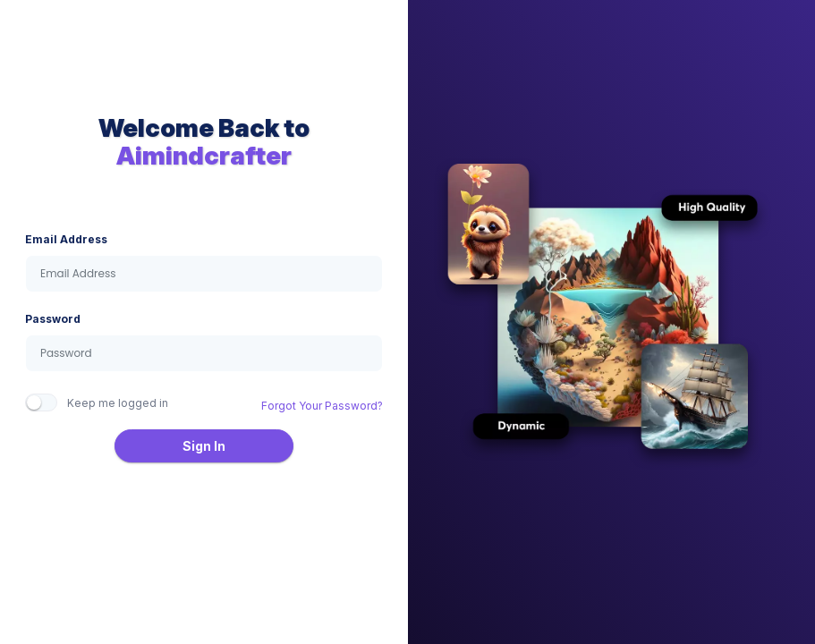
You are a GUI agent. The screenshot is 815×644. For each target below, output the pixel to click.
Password (53, 319)
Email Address (66, 239)
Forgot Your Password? (322, 406)
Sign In (204, 446)
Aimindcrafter (204, 156)
